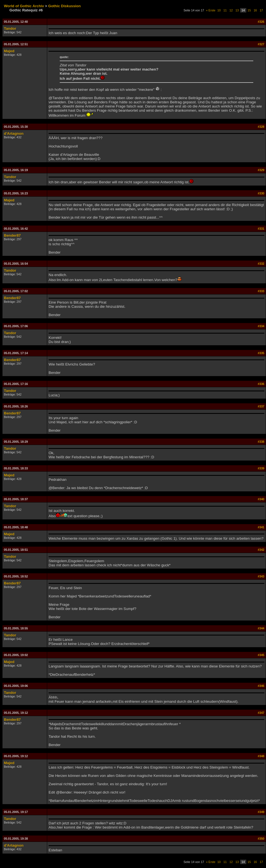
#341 (261, 527)
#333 (261, 291)
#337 (261, 406)
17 (261, 10)
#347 (261, 713)
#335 (261, 353)
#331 (261, 229)
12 (231, 10)
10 (219, 10)
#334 (261, 326)
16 (255, 10)
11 (225, 10)
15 (249, 10)
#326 (261, 22)
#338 (261, 442)
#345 (261, 655)
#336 (261, 384)
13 (237, 10)
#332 (261, 264)
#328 (261, 127)
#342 (261, 550)
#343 (261, 576)
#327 (261, 44)
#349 (261, 812)
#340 (261, 499)
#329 (261, 170)
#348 (261, 756)
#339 (261, 468)
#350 (261, 839)
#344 (261, 628)
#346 (261, 686)
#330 (261, 193)
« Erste (211, 10)
